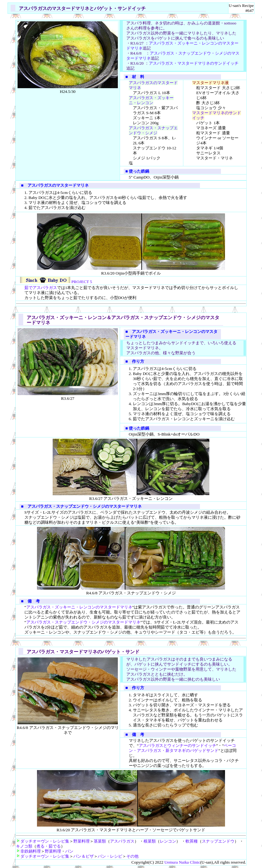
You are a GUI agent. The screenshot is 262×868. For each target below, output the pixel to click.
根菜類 (150, 841)
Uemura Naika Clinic (182, 862)
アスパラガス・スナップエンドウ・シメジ (153, 130)
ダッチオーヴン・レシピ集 (43, 841)
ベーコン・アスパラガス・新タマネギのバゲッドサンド (183, 748)
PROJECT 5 (56, 282)
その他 (132, 856)
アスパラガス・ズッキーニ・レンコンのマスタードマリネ (79, 607)
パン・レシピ (110, 856)
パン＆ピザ (84, 856)
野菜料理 (81, 841)
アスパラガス (122, 841)
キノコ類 (24, 846)
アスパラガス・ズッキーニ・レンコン (151, 100)
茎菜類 (100, 841)
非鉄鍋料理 (28, 851)
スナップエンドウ (218, 841)
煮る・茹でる (49, 846)
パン (69, 851)
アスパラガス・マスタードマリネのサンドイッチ (194, 63)
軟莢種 (192, 841)
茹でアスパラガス (41, 288)
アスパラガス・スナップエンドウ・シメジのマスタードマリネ (83, 622)
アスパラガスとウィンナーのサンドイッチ (178, 745)
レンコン (168, 841)
